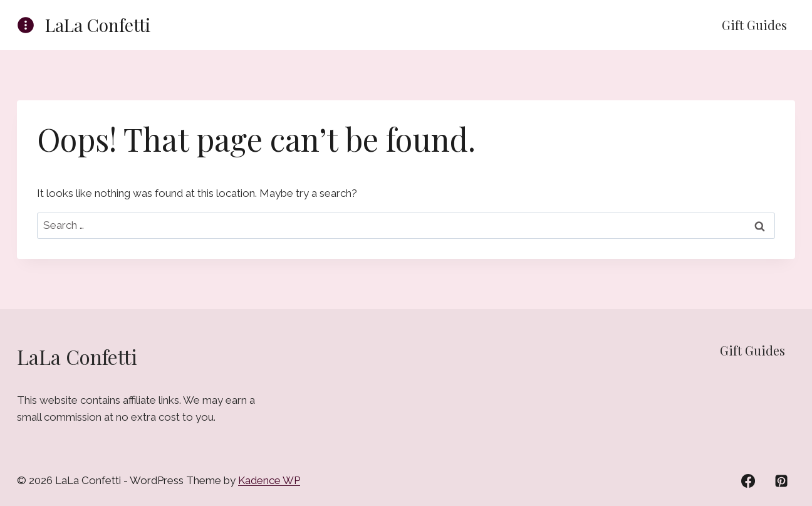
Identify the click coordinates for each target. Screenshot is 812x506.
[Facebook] (748, 481)
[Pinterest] (781, 481)
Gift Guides (754, 25)
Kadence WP (269, 480)
